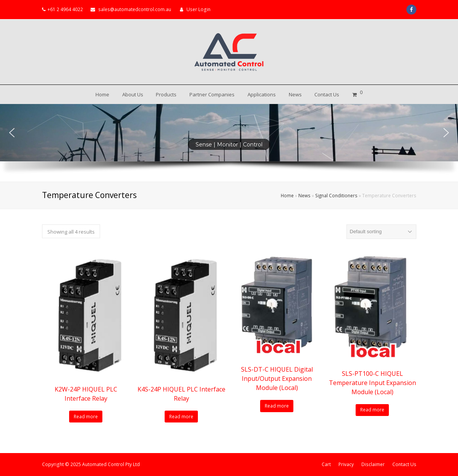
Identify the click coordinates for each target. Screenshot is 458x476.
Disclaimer (373, 464)
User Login (198, 9)
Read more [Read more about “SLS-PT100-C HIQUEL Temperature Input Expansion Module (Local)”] (372, 410)
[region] (229, 143)
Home (287, 195)
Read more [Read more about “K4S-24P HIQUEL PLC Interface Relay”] (181, 417)
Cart (326, 464)
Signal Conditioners (336, 195)
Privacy (346, 464)
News (304, 195)
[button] (12, 133)
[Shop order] (381, 232)
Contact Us (404, 464)
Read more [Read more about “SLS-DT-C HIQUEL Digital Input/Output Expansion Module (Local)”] (277, 406)
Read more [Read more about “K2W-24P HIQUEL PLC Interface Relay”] (86, 417)
